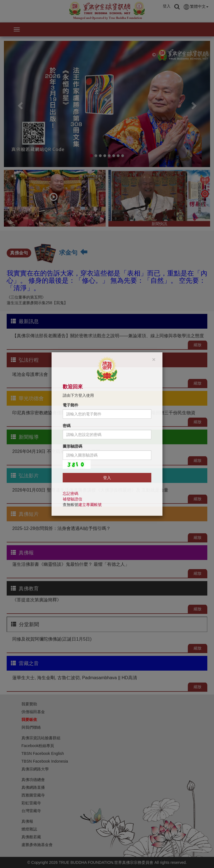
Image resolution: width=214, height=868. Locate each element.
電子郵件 (70, 405)
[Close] (154, 359)
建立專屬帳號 (90, 505)
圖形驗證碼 (72, 446)
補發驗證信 (72, 499)
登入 (107, 478)
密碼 (67, 426)
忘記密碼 (70, 493)
